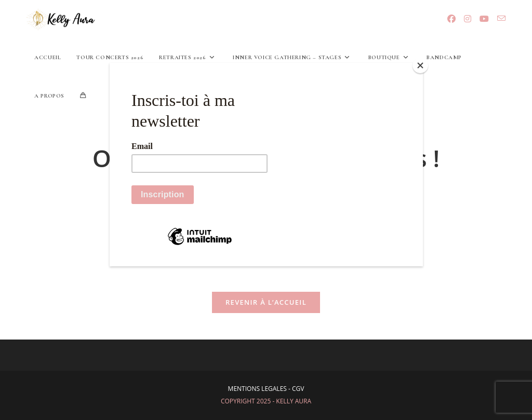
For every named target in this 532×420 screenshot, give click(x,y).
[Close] (420, 65)
